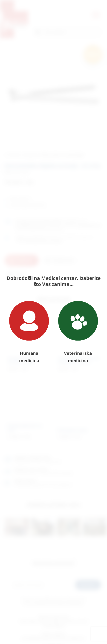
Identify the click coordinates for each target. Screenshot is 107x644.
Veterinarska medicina (78, 332)
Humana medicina (29, 332)
